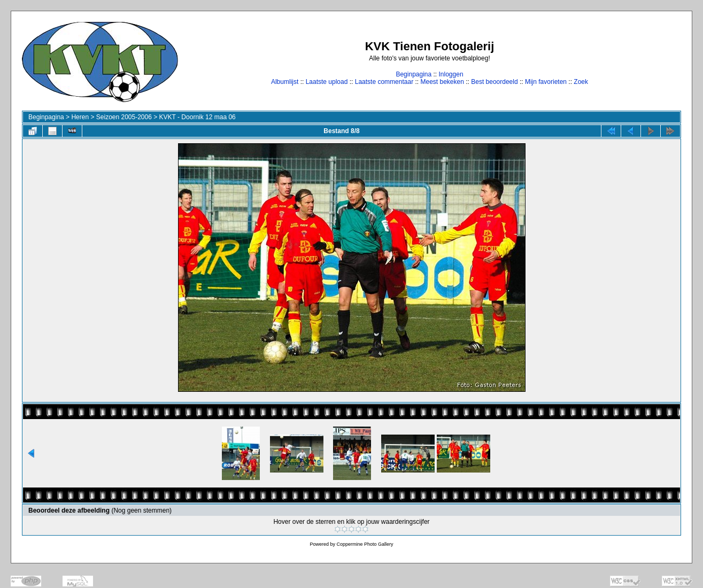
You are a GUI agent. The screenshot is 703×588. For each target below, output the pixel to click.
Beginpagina (414, 74)
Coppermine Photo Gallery (365, 544)
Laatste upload (327, 82)
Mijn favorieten (546, 82)
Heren (80, 117)
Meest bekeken (442, 82)
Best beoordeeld (494, 82)
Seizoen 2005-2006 (124, 117)
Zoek (581, 82)
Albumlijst (285, 82)
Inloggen (451, 74)
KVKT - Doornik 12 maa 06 (198, 117)
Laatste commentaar (384, 82)
